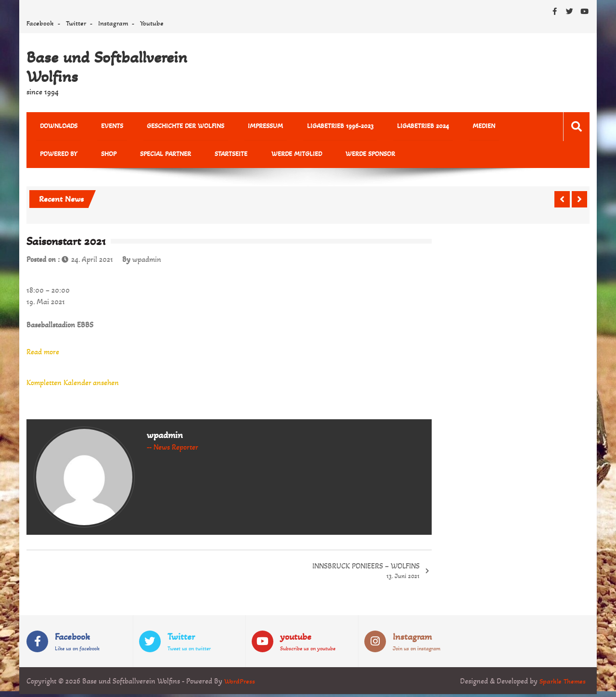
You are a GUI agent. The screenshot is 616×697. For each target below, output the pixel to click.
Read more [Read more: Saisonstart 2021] (43, 355)
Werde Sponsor (276, 156)
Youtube (152, 23)
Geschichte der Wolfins (167, 127)
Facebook (40, 23)
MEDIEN (436, 127)
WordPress (240, 684)
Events (101, 127)
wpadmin (147, 263)
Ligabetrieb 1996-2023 (307, 127)
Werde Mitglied (210, 156)
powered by (483, 127)
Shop (44, 156)
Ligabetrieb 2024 (383, 127)
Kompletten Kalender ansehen (73, 386)
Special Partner (93, 156)
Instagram (113, 23)
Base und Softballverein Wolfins (107, 67)
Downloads (55, 127)
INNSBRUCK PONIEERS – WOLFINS (366, 574)
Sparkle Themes (561, 684)
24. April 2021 (92, 263)
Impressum (240, 127)
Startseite (152, 156)
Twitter (76, 23)
